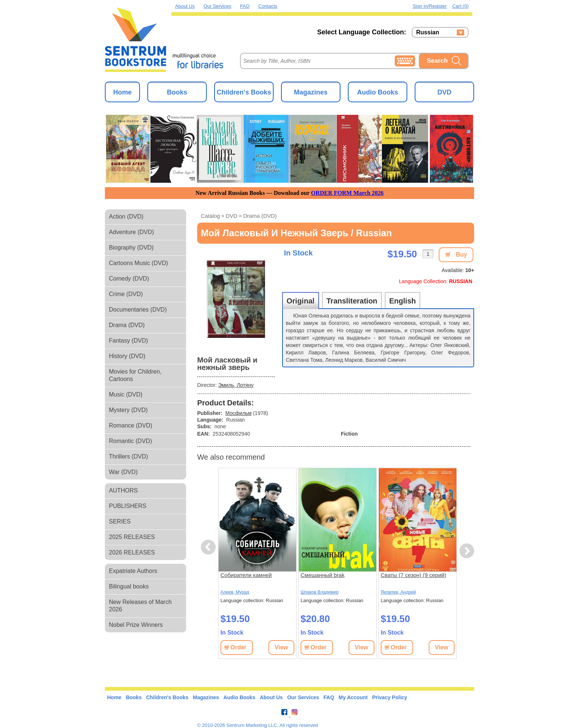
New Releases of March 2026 (140, 606)
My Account (353, 697)
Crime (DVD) (126, 294)
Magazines (311, 92)
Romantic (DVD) (130, 441)
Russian (428, 32)
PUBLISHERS (128, 506)
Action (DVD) (126, 217)
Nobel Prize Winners (136, 625)
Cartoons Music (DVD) (138, 263)
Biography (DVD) (131, 248)
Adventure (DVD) (131, 232)
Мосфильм (238, 413)
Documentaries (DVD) (138, 310)
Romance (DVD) (131, 425)
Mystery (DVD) (128, 410)
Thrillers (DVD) (129, 456)
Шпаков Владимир (320, 592)
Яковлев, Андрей (398, 592)
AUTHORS (123, 490)
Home (122, 92)
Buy (462, 255)
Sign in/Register (430, 6)
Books (177, 92)
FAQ (245, 6)
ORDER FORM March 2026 (347, 193)
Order (239, 647)
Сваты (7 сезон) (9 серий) (413, 575)
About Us (185, 6)
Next (467, 551)
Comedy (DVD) (129, 279)
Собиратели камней (246, 575)
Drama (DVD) (127, 325)
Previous (209, 547)
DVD (444, 92)
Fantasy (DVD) (129, 341)
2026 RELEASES (132, 552)
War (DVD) (123, 472)
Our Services (217, 6)
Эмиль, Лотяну (236, 385)
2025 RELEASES (132, 537)
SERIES (120, 521)
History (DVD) (127, 356)
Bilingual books (129, 586)
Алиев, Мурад (235, 592)
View (281, 647)
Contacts (268, 6)
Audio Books (378, 92)
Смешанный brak (323, 575)
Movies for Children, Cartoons (135, 375)
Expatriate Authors (133, 571)
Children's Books (244, 92)
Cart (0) (460, 6)
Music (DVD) (126, 394)
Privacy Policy (390, 697)
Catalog (210, 216)
